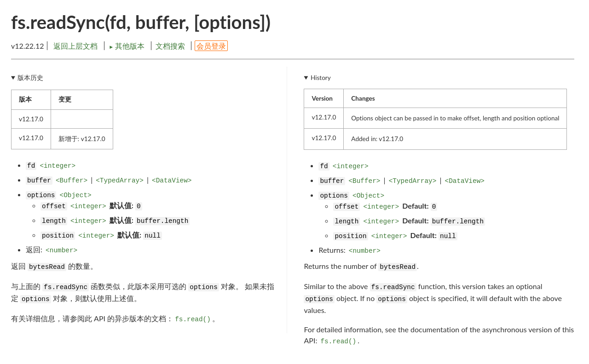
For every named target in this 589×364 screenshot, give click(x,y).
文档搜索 (170, 46)
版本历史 (30, 78)
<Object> (76, 195)
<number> (61, 250)
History (321, 78)
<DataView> (172, 181)
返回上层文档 (75, 46)
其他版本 (127, 46)
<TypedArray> (120, 181)
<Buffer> (72, 181)
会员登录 (211, 46)
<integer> (58, 166)
